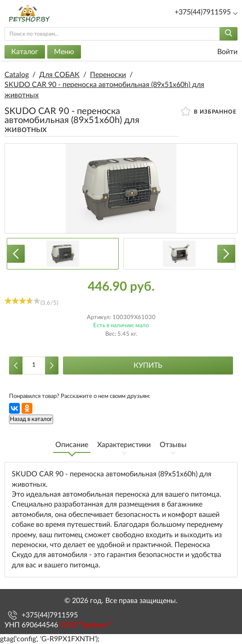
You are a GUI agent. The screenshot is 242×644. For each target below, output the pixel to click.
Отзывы (173, 445)
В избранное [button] (209, 111)
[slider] (22, 301)
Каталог (25, 52)
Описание (72, 445)
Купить (148, 365)
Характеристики (124, 445)
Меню (64, 52)
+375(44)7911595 (50, 615)
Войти (222, 52)
